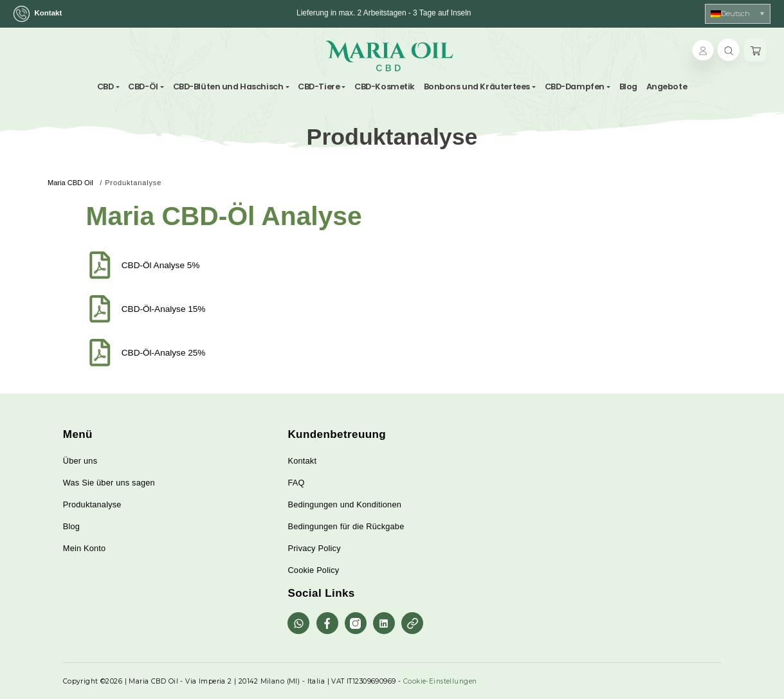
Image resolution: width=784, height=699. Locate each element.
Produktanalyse (92, 504)
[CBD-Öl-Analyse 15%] (100, 309)
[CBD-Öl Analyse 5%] (100, 265)
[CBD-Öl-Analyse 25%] (100, 353)
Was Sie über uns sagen (109, 483)
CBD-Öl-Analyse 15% (164, 309)
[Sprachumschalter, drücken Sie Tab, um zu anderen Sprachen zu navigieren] (738, 14)
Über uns (80, 461)
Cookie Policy (313, 570)
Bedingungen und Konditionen (344, 504)
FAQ (296, 483)
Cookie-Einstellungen (440, 681)
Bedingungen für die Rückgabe (346, 526)
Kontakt (39, 14)
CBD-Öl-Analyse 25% (164, 353)
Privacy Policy (314, 548)
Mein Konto (85, 548)
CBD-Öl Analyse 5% (161, 265)
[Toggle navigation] (460, 56)
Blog (71, 526)
